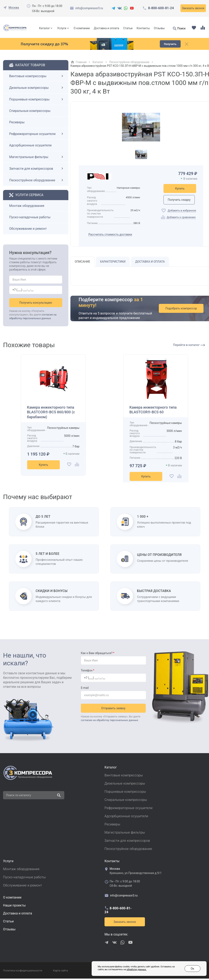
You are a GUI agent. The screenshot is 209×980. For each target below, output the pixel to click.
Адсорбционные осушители (30, 147)
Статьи (128, 28)
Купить (180, 190)
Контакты (143, 28)
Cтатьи (8, 923)
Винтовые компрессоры (37, 78)
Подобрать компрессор (182, 310)
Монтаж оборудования (27, 207)
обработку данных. (130, 970)
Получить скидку (180, 201)
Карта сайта (60, 972)
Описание (82, 263)
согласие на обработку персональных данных (110, 722)
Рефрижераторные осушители (37, 135)
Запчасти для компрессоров (37, 170)
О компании (82, 28)
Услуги (62, 28)
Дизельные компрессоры (37, 89)
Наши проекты (14, 907)
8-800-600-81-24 (161, 8)
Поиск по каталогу (19, 797)
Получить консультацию (36, 304)
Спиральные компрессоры (30, 112)
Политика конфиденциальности (23, 972)
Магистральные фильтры (37, 158)
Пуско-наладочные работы (30, 219)
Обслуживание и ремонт (28, 230)
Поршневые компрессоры (37, 101)
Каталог (45, 28)
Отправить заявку (113, 709)
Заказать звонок (193, 8)
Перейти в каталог (189, 346)
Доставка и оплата (106, 28)
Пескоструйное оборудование (37, 182)
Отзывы (159, 28)
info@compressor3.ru (89, 8)
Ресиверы (17, 124)
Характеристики (113, 263)
